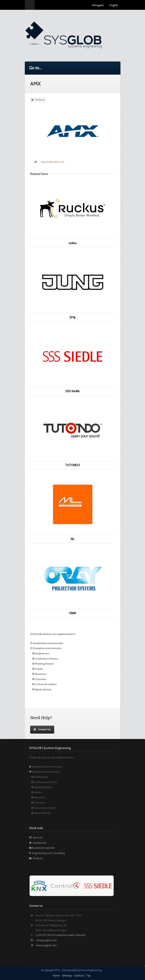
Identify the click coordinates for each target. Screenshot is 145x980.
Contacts (79, 976)
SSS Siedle (72, 391)
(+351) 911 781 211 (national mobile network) (61, 935)
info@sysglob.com (47, 940)
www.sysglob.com (46, 945)
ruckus (73, 243)
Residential (38, 843)
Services (36, 837)
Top (88, 976)
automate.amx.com (53, 162)
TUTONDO (73, 465)
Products (40, 100)
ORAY (72, 613)
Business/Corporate (42, 848)
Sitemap (67, 976)
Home (56, 976)
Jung (72, 317)
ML (72, 539)
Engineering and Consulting (47, 853)
